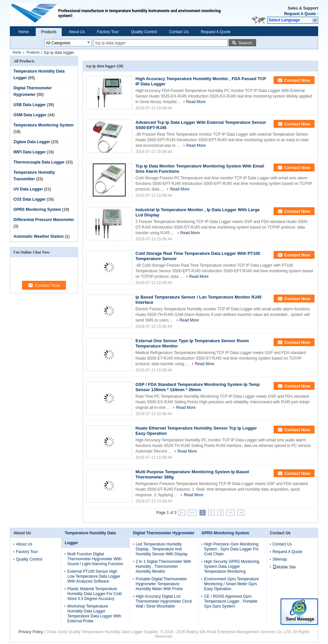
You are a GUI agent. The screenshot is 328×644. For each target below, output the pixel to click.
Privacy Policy (31, 632)
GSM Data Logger (30, 115)
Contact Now (297, 80)
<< (192, 513)
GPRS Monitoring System (37, 210)
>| (241, 513)
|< (182, 513)
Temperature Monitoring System (43, 125)
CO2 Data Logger (30, 199)
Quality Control (144, 32)
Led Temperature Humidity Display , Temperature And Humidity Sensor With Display (162, 549)
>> (230, 513)
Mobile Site (284, 567)
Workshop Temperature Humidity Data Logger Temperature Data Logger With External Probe (94, 614)
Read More (196, 102)
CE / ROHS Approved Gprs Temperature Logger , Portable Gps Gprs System (231, 601)
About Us (77, 32)
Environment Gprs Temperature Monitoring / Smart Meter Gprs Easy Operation (231, 584)
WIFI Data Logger (30, 152)
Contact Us (179, 32)
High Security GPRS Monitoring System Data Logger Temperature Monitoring (232, 566)
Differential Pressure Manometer (44, 220)
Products (49, 32)
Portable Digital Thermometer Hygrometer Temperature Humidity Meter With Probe (162, 584)
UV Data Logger (28, 189)
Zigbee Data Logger (32, 142)
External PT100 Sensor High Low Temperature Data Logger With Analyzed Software (94, 576)
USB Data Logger (30, 105)
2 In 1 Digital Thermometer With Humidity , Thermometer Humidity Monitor (164, 566)
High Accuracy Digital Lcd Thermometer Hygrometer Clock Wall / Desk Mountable (164, 601)
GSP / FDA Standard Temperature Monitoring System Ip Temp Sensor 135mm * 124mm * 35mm (198, 387)
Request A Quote (300, 14)
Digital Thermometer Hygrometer (164, 533)
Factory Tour (108, 32)
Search (245, 43)
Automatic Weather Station (39, 236)
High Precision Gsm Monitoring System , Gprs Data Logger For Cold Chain (231, 549)
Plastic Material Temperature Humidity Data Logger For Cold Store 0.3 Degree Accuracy (94, 594)
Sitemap (280, 559)
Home (24, 32)
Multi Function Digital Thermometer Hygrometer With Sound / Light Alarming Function (95, 559)
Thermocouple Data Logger (39, 162)
